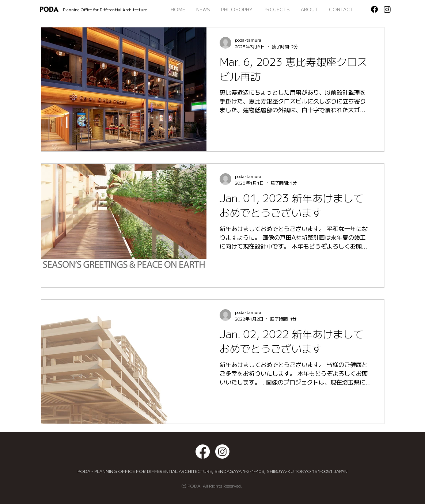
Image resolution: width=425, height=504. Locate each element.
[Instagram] (387, 9)
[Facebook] (374, 9)
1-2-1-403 (253, 471)
